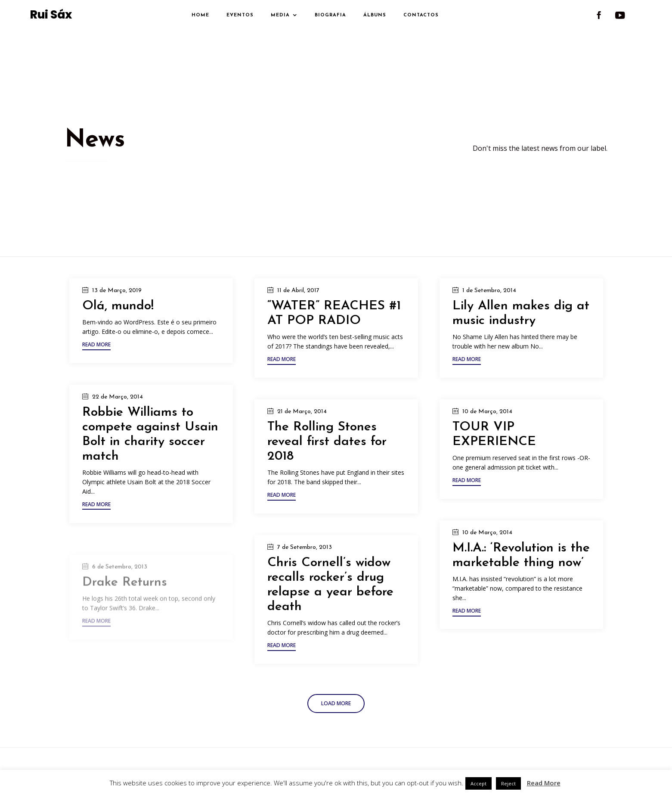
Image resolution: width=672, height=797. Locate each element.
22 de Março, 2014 (118, 397)
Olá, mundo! (118, 306)
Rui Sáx (51, 15)
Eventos (240, 15)
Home (200, 15)
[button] (96, 346)
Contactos (421, 15)
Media (280, 15)
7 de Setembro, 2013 (305, 567)
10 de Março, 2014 (487, 416)
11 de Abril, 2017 (298, 291)
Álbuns (375, 15)
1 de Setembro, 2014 (489, 291)
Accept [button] (478, 783)
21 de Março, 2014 (302, 412)
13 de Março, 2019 (117, 291)
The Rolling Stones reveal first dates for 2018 (327, 442)
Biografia (330, 15)
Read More (544, 783)
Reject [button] (508, 783)
